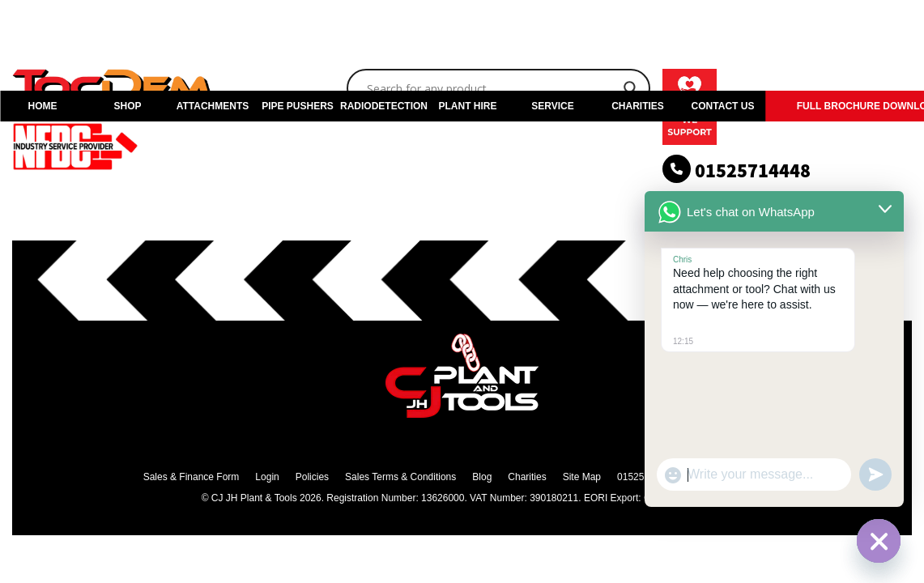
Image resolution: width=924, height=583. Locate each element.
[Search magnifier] (631, 88)
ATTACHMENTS (213, 106)
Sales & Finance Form (192, 477)
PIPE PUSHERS (298, 106)
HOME (43, 106)
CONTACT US (723, 106)
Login (267, 477)
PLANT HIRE (468, 106)
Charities (527, 477)
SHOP (127, 106)
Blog (482, 477)
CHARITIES (638, 106)
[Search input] (491, 88)
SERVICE (552, 106)
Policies (312, 477)
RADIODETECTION (383, 106)
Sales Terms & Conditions (400, 477)
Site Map (582, 477)
